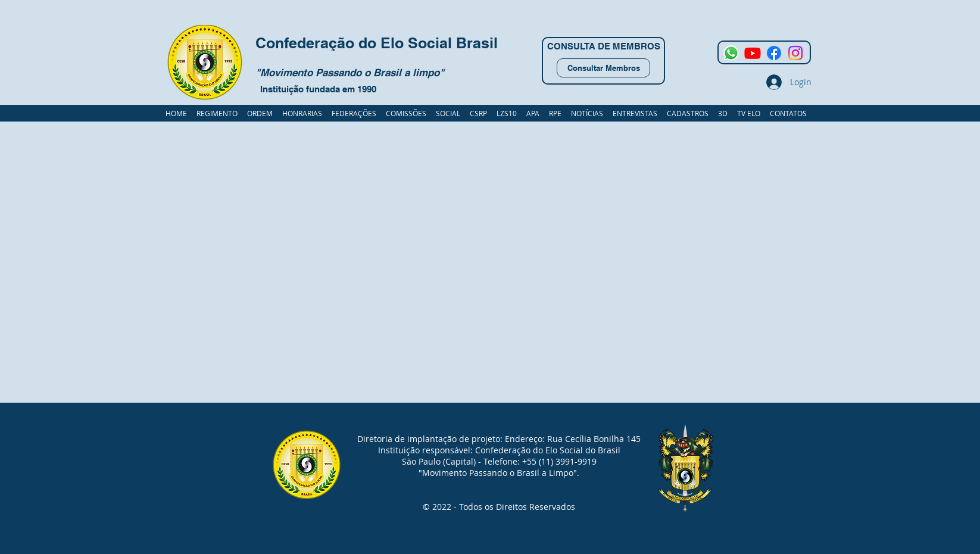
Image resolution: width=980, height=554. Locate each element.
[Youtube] (753, 53)
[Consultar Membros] (603, 68)
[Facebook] (774, 53)
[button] (688, 113)
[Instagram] (795, 53)
